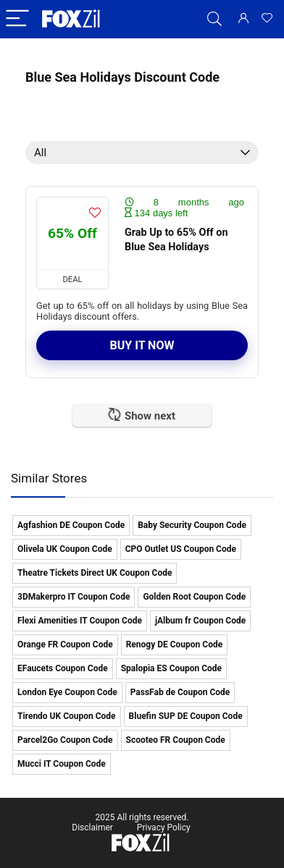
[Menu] (17, 19)
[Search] (214, 19)
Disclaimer (92, 827)
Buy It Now (142, 345)
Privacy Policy (164, 827)
